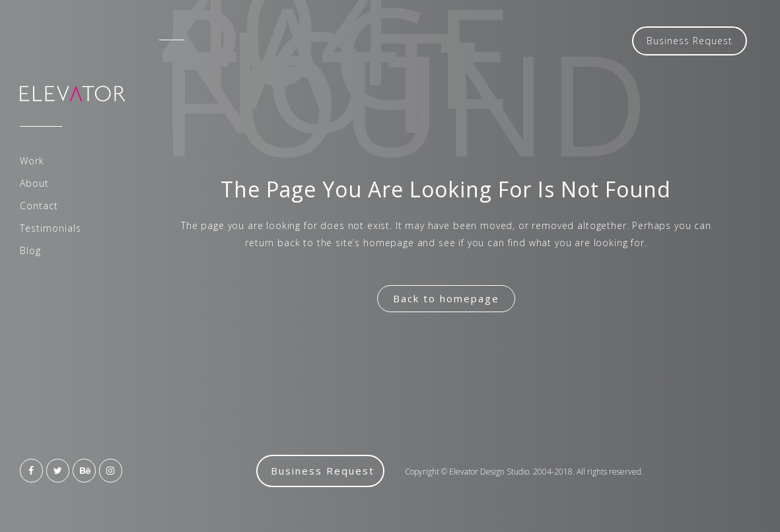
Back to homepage (446, 298)
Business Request (690, 41)
